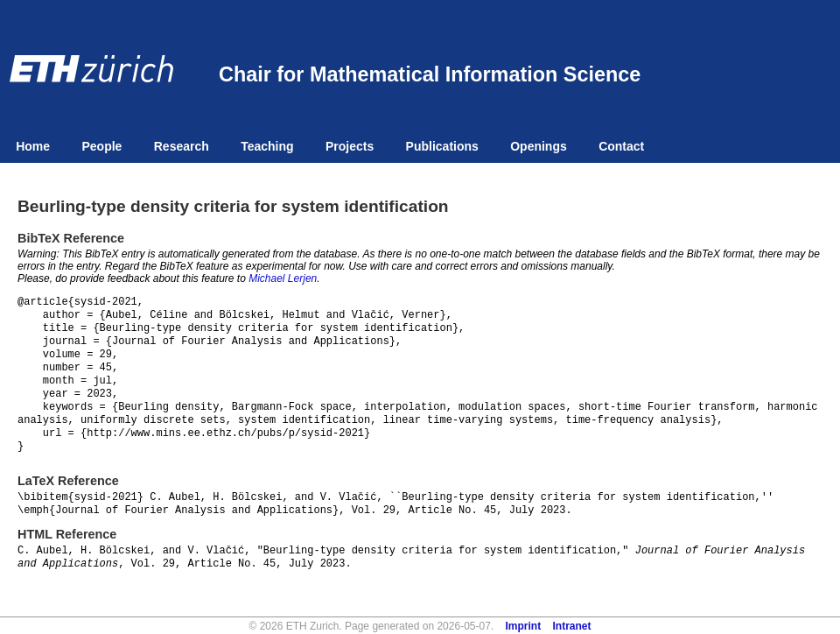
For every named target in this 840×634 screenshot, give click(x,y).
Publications (442, 146)
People (101, 146)
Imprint (524, 626)
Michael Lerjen (283, 278)
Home (33, 146)
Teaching (267, 146)
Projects (350, 146)
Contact (621, 146)
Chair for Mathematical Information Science (430, 74)
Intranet (572, 626)
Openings (539, 146)
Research (182, 146)
